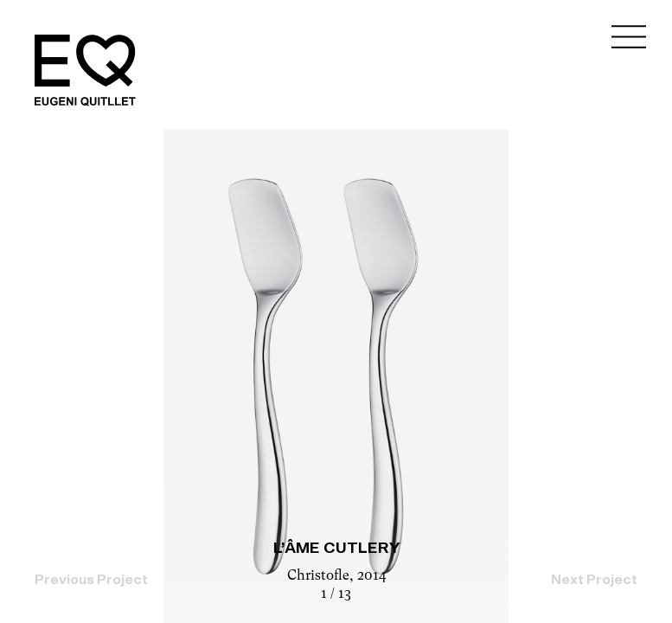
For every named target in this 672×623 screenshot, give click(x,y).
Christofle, (322, 576)
